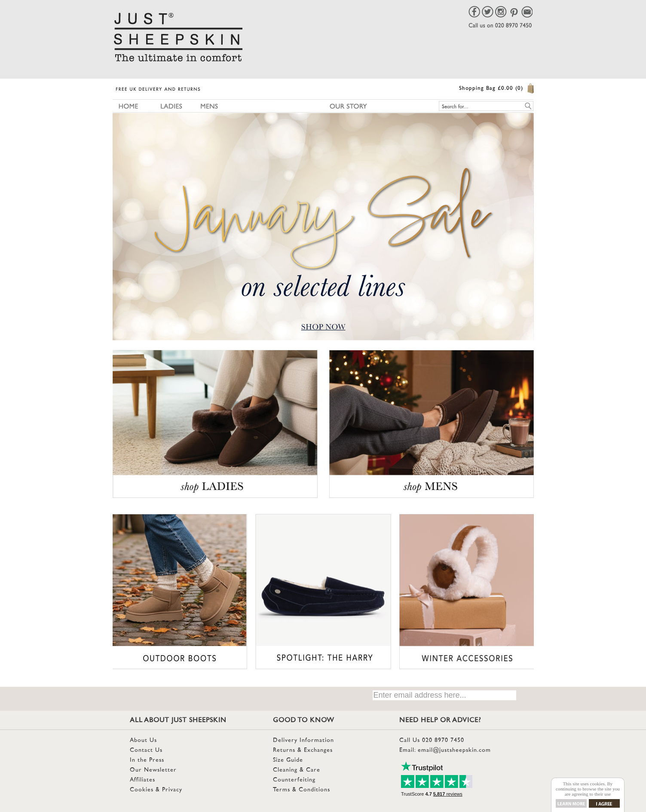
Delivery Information (303, 740)
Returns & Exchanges (303, 750)
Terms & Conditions (302, 790)
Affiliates (142, 780)
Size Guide (288, 760)
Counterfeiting (294, 780)
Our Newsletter (153, 770)
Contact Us (146, 750)
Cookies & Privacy (156, 790)
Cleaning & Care (297, 770)
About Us (143, 740)
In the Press (147, 760)
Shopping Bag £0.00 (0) (491, 89)
